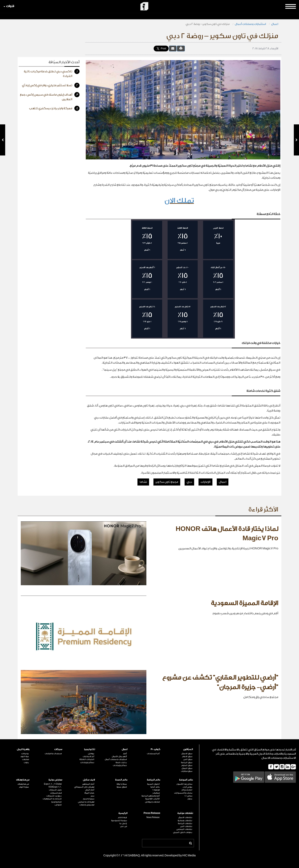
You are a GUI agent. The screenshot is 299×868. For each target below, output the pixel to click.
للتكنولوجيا (56, 802)
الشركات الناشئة (87, 759)
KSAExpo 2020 (55, 787)
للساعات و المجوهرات (52, 799)
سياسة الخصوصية (119, 821)
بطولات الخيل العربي (183, 832)
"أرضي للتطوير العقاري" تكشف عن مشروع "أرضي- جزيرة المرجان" (220, 682)
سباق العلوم (187, 765)
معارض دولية (55, 780)
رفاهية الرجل (23, 749)
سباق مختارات (187, 771)
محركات (58, 749)
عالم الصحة (121, 780)
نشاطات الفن (186, 826)
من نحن (123, 826)
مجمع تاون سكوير (167, 482)
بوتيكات (25, 754)
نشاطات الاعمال (185, 817)
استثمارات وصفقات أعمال (250, 24)
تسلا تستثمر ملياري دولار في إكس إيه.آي (51, 85)
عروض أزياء (187, 787)
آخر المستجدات (153, 754)
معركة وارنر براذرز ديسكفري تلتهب (54, 108)
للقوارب (58, 805)
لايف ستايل (89, 780)
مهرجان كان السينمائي (84, 787)
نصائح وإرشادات (120, 765)
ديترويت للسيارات (54, 796)
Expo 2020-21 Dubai (53, 784)
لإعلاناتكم (122, 817)
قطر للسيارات (56, 793)
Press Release (152, 813)
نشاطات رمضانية (185, 821)
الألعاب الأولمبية (152, 799)
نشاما (143, 482)
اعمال (275, 24)
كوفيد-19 (155, 749)
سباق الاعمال (187, 754)
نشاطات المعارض (184, 829)
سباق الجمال (187, 768)
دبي (189, 482)
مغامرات (156, 793)
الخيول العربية (153, 784)
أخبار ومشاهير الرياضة (151, 796)
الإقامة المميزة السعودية (244, 603)
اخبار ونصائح (187, 790)
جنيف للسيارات (55, 790)
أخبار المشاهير (88, 784)
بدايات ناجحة (121, 762)
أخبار (125, 754)
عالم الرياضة (154, 780)
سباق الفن (188, 759)
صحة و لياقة (122, 784)
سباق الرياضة (187, 762)
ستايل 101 (188, 796)
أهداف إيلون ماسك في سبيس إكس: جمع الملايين (50, 97)
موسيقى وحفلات (87, 805)
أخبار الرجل (90, 790)
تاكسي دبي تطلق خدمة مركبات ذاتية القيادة (52, 73)
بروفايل (91, 754)
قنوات (9, 6)
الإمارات (205, 482)
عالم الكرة (155, 787)
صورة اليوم (24, 787)
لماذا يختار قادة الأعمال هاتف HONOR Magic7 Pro (227, 534)
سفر (93, 796)
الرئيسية (123, 813)
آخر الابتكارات (88, 756)
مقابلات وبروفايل (152, 802)
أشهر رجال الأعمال (119, 756)
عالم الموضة (186, 780)
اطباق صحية (122, 787)
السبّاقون (188, 749)
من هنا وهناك (23, 780)
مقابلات (25, 759)
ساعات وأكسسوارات (183, 793)
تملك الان (179, 201)
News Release (153, 817)
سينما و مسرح (89, 799)
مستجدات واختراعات (53, 754)
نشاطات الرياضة (185, 823)
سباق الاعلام (187, 756)
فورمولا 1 (156, 790)
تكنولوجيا (89, 749)
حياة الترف (25, 756)
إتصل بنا (123, 823)
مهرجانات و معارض (86, 802)
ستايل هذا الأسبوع (184, 784)
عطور (190, 799)
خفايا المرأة (89, 793)
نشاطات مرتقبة (185, 813)
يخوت (26, 762)
